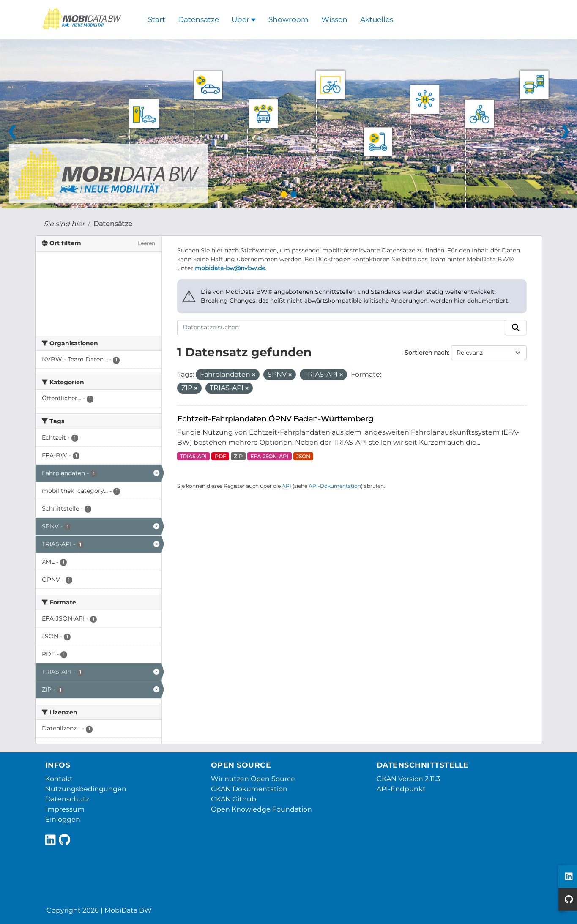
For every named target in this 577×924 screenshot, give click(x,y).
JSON (303, 456)
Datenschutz (67, 799)
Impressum (65, 809)
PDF (220, 456)
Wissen (334, 19)
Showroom (288, 19)
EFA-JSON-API (269, 456)
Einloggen (63, 819)
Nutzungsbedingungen (86, 789)
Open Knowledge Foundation (261, 809)
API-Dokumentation (335, 486)
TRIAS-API (193, 456)
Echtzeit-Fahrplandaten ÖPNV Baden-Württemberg (275, 419)
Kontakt (59, 779)
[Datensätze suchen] (341, 328)
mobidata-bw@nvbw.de (230, 268)
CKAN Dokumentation (249, 789)
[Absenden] (516, 328)
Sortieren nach (426, 353)
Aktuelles (377, 19)
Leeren (146, 243)
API (287, 486)
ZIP (238, 456)
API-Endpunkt (401, 789)
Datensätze (198, 19)
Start (157, 19)
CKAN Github (234, 799)
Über (244, 19)
